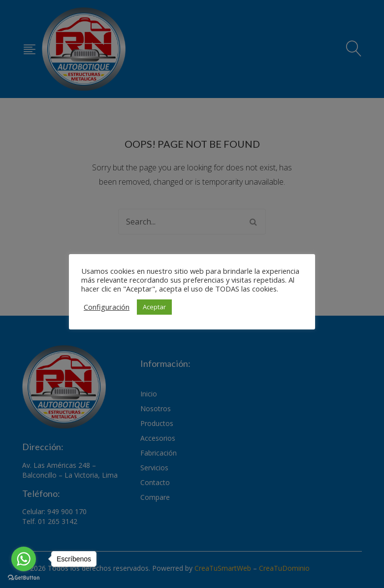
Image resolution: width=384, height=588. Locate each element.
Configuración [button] (107, 307)
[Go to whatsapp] (24, 559)
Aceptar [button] (154, 307)
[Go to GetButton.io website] (24, 578)
